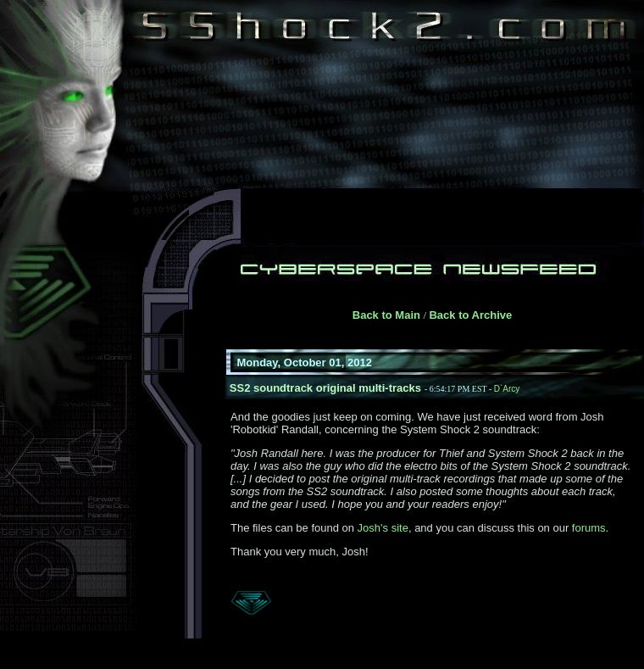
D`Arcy (507, 389)
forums (589, 528)
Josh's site (383, 528)
